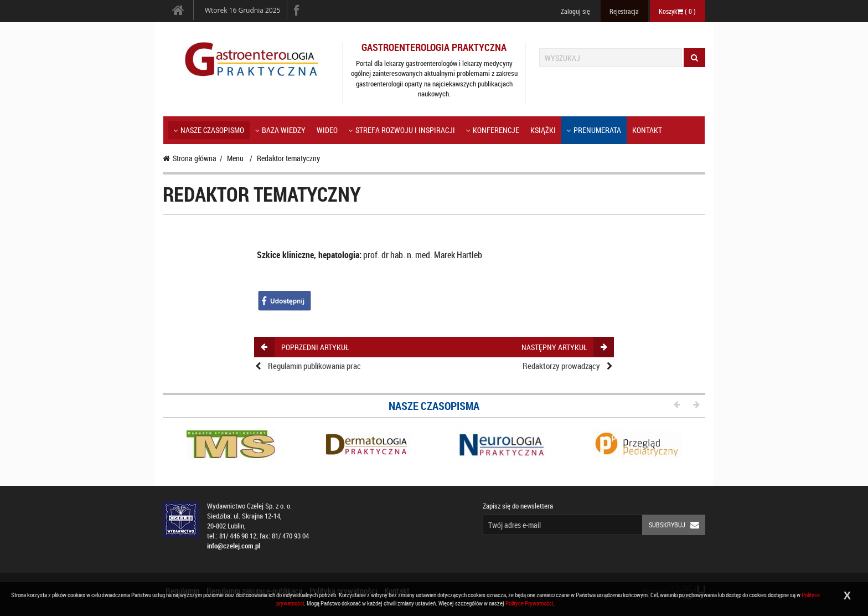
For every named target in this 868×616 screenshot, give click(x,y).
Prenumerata (594, 130)
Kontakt (647, 130)
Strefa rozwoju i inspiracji (402, 130)
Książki (543, 130)
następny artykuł (564, 347)
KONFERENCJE (493, 130)
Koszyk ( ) (677, 11)
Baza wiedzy (280, 130)
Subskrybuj (677, 525)
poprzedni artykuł (305, 347)
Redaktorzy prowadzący (561, 366)
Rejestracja (624, 11)
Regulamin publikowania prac (314, 366)
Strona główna (190, 158)
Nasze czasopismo (209, 130)
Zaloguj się (575, 11)
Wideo (327, 130)
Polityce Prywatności (529, 603)
